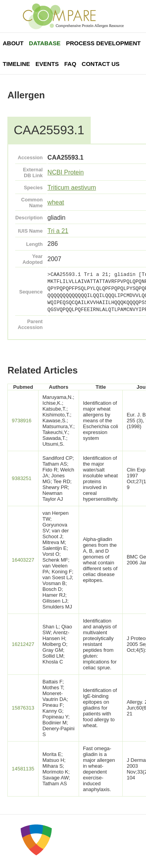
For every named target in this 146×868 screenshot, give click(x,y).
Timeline (16, 64)
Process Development (103, 43)
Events (47, 64)
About (13, 43)
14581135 (23, 769)
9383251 (22, 478)
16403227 (23, 560)
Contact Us (101, 64)
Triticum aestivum (72, 188)
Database (45, 43)
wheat (56, 202)
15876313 (23, 708)
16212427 (23, 644)
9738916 (22, 421)
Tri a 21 (58, 231)
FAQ (70, 64)
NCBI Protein (66, 172)
